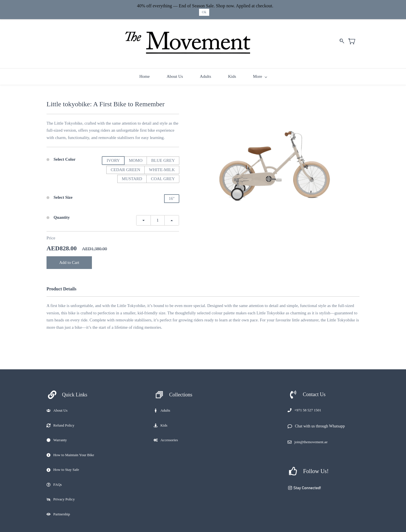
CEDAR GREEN (126, 169)
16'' (172, 198)
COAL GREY (163, 178)
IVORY (113, 160)
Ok (204, 12)
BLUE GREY (163, 160)
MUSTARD (132, 178)
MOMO (136, 160)
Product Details (61, 288)
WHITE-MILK (162, 169)
